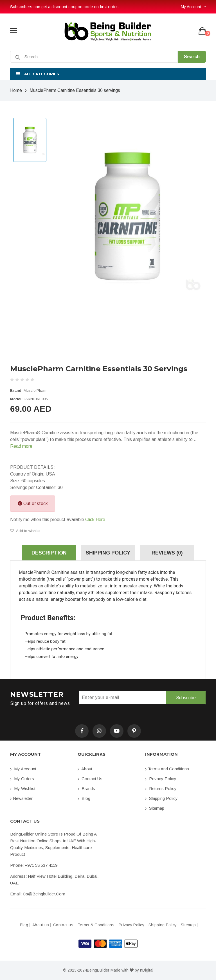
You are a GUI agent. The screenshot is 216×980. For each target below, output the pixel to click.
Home (16, 90)
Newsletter (21, 798)
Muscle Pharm (36, 391)
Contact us (90, 779)
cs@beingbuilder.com (44, 894)
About (85, 769)
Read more (21, 446)
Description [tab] (49, 553)
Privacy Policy (161, 779)
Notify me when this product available (58, 520)
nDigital (147, 970)
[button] (108, 74)
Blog (84, 798)
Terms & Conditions (96, 925)
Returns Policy (161, 788)
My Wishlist (23, 788)
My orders (22, 779)
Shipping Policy (161, 798)
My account (23, 769)
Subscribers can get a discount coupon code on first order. (64, 7)
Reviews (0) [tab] (167, 553)
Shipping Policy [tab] (108, 553)
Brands (86, 788)
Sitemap (155, 808)
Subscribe (186, 698)
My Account (191, 7)
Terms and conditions (167, 769)
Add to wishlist (25, 531)
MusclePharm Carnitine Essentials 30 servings (75, 90)
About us (41, 925)
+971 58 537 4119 (41, 865)
